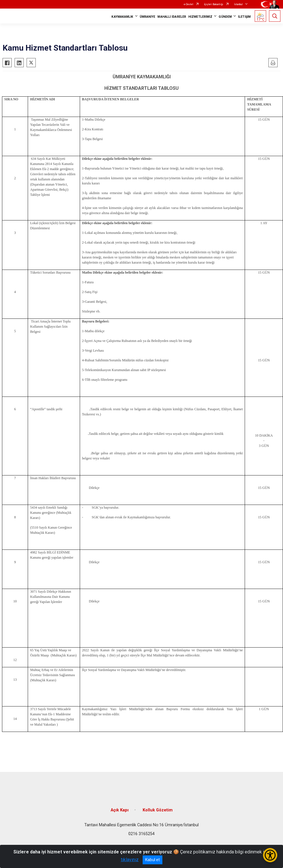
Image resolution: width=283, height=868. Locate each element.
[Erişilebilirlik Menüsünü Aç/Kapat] (270, 855)
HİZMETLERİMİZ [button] (200, 17)
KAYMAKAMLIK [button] (122, 17)
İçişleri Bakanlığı (214, 4)
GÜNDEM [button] (225, 17)
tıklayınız (130, 860)
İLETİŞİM (244, 17)
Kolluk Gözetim (158, 810)
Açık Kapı (120, 810)
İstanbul (238, 4)
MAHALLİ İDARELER (172, 17)
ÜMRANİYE (148, 17)
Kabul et (153, 860)
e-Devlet (189, 4)
